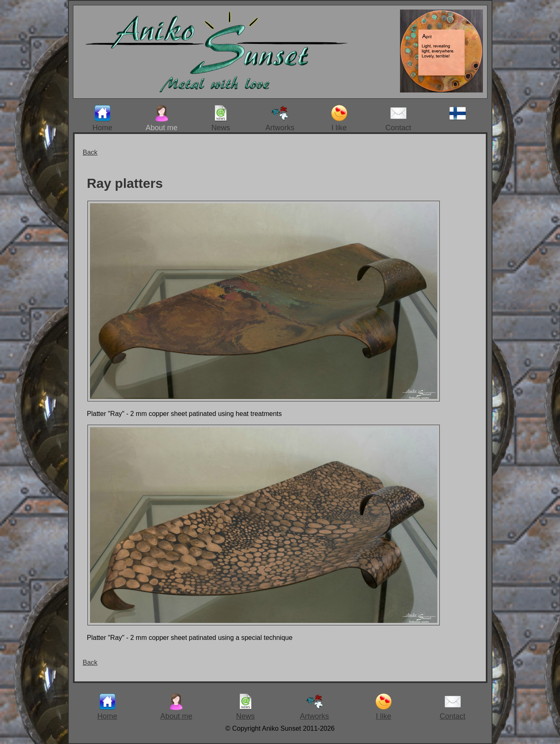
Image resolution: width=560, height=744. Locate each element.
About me (161, 118)
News (221, 118)
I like (339, 118)
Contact (398, 118)
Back (90, 152)
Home (102, 118)
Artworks (280, 118)
